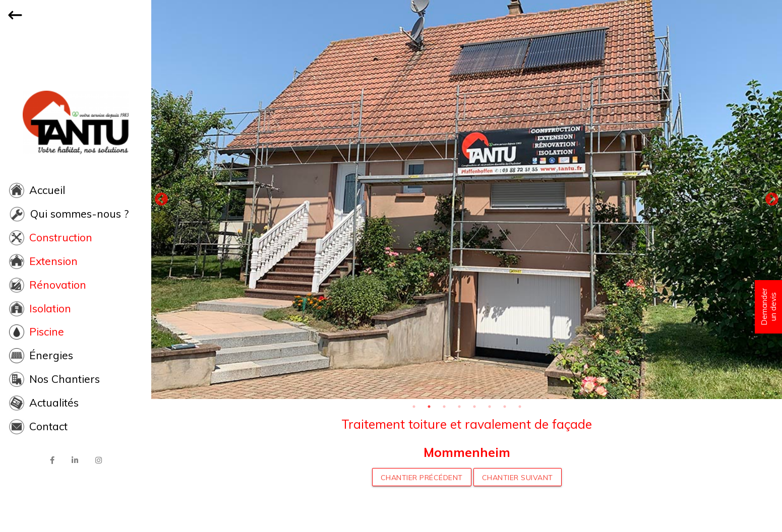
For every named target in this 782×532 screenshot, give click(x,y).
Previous (161, 199)
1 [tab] (414, 407)
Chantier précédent (422, 478)
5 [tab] (474, 407)
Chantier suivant (518, 478)
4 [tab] (459, 407)
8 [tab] (520, 407)
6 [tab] (490, 407)
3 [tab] (444, 407)
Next (772, 199)
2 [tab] (429, 407)
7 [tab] (505, 407)
